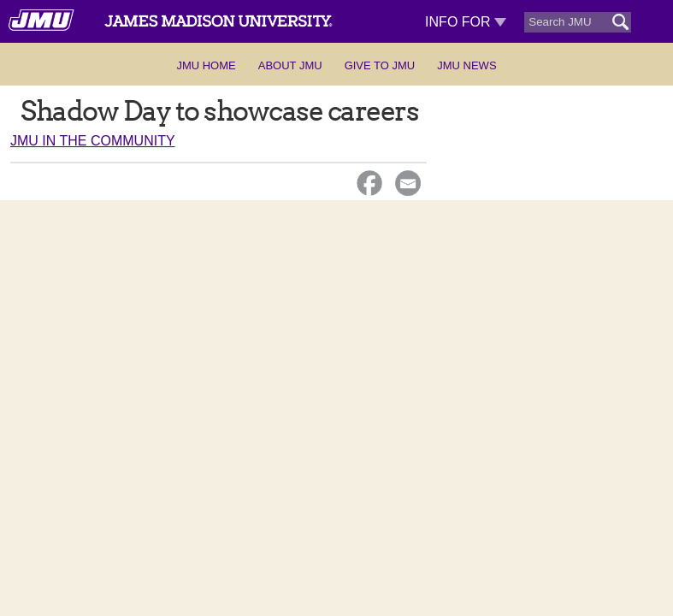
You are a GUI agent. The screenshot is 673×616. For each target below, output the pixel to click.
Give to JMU (380, 65)
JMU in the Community (93, 141)
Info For (466, 22)
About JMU (290, 65)
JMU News (466, 65)
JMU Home (206, 65)
